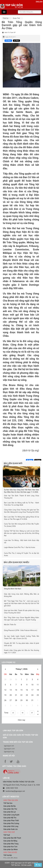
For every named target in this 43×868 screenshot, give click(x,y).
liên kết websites (11, 797)
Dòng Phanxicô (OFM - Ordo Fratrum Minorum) (21, 630)
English (39, 2)
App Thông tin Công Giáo (14, 766)
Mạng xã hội (9, 756)
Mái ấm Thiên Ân (10, 625)
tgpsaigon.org (9, 752)
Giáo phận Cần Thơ (10, 809)
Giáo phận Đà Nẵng (10, 841)
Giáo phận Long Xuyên (11, 815)
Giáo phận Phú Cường (11, 823)
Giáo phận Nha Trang (11, 844)
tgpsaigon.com (9, 749)
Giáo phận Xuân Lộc (11, 829)
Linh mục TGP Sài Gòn (13, 731)
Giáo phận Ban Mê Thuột (12, 838)
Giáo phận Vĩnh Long (11, 826)
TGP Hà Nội (8, 855)
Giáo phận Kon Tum (10, 847)
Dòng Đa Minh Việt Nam (13, 589)
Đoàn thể (16, 18)
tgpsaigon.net (9, 746)
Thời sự (6, 18)
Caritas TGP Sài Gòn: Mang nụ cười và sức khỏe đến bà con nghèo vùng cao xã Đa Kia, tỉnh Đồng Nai (21, 533)
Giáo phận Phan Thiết (11, 821)
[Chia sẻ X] (16, 41)
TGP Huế (7, 835)
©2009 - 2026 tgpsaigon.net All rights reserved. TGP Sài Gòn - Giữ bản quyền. (21, 864)
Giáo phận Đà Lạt (10, 812)
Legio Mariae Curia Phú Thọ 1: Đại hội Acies (20, 547)
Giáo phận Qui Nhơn (11, 849)
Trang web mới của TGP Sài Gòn (18, 742)
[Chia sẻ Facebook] (8, 41)
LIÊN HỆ (6, 778)
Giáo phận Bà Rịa (10, 806)
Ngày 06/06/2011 (11, 37)
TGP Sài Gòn (8, 803)
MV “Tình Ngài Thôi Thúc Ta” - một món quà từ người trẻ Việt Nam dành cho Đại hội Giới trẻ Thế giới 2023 (21, 603)
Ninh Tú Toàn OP (10, 32)
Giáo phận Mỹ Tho (10, 818)
